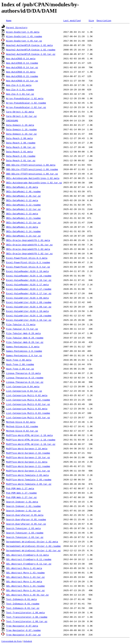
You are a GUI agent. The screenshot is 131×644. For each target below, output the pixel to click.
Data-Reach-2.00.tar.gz (21, 147)
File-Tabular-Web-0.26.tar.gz (25, 342)
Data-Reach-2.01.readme (21, 156)
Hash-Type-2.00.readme (20, 364)
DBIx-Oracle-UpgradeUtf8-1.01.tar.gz (29, 245)
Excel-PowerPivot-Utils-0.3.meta (27, 258)
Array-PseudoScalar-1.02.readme (26, 103)
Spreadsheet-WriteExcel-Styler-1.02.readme (33, 546)
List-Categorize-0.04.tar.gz (24, 391)
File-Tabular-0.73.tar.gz (22, 329)
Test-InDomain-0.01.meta (21, 599)
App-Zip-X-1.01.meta (19, 85)
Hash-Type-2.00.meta (19, 360)
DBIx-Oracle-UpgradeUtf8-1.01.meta (28, 240)
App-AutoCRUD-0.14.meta (21, 58)
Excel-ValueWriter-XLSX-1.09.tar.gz (29, 307)
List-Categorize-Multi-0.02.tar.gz (28, 404)
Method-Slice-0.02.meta (21, 422)
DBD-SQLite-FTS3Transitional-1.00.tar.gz (32, 174)
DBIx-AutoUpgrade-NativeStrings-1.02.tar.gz (34, 183)
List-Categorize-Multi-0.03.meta (27, 409)
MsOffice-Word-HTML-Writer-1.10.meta (29, 435)
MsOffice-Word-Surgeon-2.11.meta (27, 462)
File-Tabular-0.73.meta (21, 324)
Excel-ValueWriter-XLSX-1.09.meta (27, 298)
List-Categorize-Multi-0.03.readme (28, 413)
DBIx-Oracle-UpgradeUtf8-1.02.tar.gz (29, 253)
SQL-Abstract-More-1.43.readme (25, 573)
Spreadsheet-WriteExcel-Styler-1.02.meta (32, 542)
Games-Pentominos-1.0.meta (23, 347)
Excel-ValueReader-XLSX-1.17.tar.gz (29, 293)
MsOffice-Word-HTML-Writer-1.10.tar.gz (31, 444)
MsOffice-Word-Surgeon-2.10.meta (27, 448)
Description (104, 20)
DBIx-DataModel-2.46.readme (23, 191)
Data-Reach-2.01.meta (19, 152)
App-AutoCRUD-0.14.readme (22, 63)
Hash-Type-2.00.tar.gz (20, 369)
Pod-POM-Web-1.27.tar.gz (21, 497)
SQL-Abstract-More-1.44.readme (25, 586)
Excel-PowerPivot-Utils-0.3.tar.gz (28, 267)
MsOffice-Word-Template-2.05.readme (29, 480)
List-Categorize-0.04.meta (23, 386)
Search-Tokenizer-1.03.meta (23, 528)
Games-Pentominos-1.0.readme (24, 351)
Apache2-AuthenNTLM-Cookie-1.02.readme (31, 50)
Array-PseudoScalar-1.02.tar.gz (26, 107)
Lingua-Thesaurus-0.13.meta (23, 373)
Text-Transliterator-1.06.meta (25, 612)
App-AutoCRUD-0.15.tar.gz (22, 81)
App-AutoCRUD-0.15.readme (22, 76)
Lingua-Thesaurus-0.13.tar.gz (25, 382)
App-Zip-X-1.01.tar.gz (20, 94)
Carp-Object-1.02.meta (20, 112)
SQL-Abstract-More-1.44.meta (24, 581)
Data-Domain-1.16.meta (20, 125)
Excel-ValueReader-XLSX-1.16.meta (27, 271)
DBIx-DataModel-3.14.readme (23, 231)
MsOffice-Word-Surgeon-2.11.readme (28, 466)
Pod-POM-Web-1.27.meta (20, 488)
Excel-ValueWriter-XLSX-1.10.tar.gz (29, 320)
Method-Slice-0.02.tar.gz (22, 431)
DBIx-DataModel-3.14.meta (22, 227)
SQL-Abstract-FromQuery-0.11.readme (29, 559)
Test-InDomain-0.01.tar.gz (23, 608)
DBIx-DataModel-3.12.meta (22, 200)
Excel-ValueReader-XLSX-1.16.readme (29, 276)
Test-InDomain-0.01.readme (23, 604)
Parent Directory (17, 27)
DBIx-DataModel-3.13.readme (23, 218)
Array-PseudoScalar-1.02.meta (25, 98)
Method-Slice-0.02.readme (22, 426)
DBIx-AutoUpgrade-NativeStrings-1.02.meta (33, 178)
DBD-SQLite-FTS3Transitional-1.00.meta (31, 165)
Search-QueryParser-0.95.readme (26, 519)
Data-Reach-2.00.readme (21, 143)
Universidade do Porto (12, 641)
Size (91, 20)
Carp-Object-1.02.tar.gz (21, 116)
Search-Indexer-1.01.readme (23, 506)
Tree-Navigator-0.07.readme (23, 630)
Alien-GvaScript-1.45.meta (23, 32)
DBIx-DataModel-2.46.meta (22, 187)
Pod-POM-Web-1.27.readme (21, 493)
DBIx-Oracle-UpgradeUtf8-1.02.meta (28, 249)
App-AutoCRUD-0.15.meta (21, 72)
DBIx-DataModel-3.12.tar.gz (23, 209)
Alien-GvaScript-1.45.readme (24, 36)
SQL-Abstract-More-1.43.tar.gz (25, 577)
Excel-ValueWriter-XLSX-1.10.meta (27, 311)
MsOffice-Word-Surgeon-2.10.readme (28, 453)
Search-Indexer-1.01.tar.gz (23, 511)
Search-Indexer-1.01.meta (22, 502)
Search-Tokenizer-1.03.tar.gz (25, 537)
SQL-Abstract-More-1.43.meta (24, 568)
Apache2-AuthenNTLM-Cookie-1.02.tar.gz (31, 54)
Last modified (72, 20)
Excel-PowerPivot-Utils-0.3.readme (28, 262)
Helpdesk (28, 641)
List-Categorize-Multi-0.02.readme (28, 400)
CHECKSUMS (12, 121)
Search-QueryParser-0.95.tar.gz (26, 524)
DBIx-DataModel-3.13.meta (22, 214)
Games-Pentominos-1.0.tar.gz (24, 355)
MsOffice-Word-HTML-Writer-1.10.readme (31, 440)
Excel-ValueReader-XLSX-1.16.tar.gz (29, 280)
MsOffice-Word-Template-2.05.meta (27, 475)
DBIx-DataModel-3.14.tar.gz (23, 236)
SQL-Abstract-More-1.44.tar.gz (25, 590)
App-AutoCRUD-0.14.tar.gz (22, 67)
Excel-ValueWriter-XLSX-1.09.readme (29, 302)
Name (9, 20)
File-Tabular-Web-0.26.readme (25, 338)
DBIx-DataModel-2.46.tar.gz (23, 196)
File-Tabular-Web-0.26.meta (23, 333)
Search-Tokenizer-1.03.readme (25, 533)
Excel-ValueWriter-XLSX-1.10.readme (29, 316)
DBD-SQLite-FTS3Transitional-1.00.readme (32, 169)
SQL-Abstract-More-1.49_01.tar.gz (27, 595)
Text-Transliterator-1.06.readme (27, 617)
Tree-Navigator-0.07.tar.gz (23, 635)
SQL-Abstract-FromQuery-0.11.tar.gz (29, 564)
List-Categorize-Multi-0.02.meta (27, 395)
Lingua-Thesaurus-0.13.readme (25, 378)
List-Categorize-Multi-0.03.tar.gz (28, 417)
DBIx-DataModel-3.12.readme (23, 205)
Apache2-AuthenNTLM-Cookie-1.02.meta (29, 45)
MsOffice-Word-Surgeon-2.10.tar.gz (28, 457)
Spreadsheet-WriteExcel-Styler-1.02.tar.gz (33, 550)
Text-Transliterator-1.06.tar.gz (27, 621)
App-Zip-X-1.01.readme (20, 89)
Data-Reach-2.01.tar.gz (21, 160)
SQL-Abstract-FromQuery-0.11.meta (27, 555)
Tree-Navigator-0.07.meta (22, 626)
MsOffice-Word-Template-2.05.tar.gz (29, 484)
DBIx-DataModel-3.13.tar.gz (23, 222)
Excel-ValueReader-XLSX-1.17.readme (29, 289)
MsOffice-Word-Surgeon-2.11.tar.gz (28, 471)
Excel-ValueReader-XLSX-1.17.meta (27, 284)
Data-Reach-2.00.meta (19, 138)
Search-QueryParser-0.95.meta (25, 515)
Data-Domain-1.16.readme (21, 129)
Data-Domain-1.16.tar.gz (21, 134)
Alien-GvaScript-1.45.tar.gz (24, 41)
